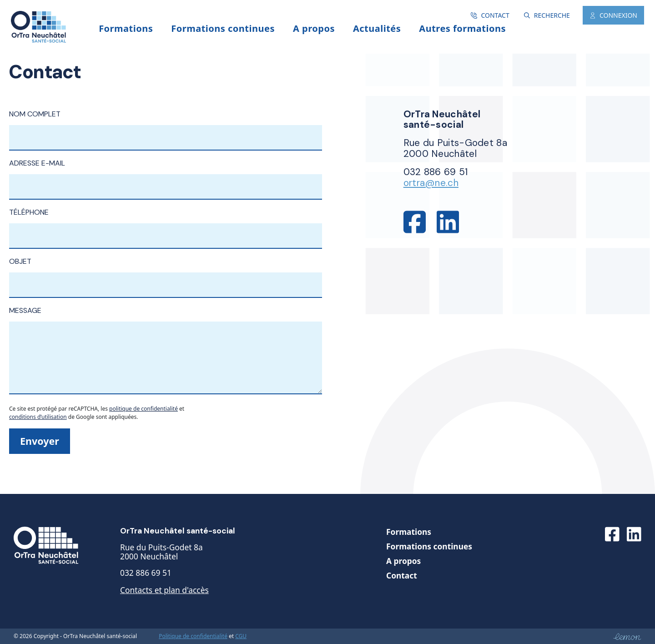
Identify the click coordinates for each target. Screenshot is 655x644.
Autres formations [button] (462, 28)
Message (166, 351)
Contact (490, 15)
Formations (409, 532)
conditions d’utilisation (38, 417)
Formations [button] (126, 28)
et (231, 636)
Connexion (613, 15)
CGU (241, 636)
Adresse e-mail (166, 175)
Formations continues (429, 546)
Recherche (547, 15)
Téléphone (166, 224)
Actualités (377, 28)
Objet (166, 273)
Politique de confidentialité (193, 636)
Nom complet (166, 126)
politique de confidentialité (144, 409)
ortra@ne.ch (431, 183)
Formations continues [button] (223, 28)
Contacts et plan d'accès (164, 590)
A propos (314, 28)
